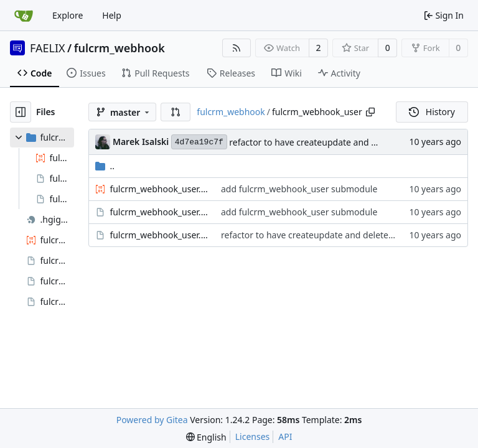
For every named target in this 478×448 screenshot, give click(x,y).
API (285, 436)
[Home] (24, 16)
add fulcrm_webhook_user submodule (299, 189)
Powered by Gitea (152, 420)
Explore (68, 15)
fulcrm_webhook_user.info (159, 212)
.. (105, 166)
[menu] (206, 437)
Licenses (253, 436)
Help (112, 15)
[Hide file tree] (21, 112)
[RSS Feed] (237, 48)
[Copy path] (370, 112)
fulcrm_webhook (119, 48)
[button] (176, 112)
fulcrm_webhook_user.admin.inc (159, 189)
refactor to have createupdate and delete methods (332, 142)
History (432, 112)
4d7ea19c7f (199, 142)
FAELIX (48, 48)
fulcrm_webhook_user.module (159, 235)
